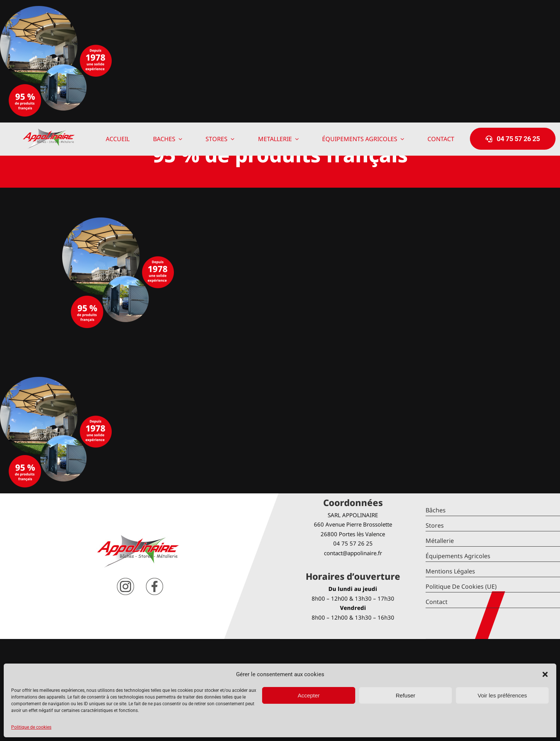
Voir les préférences (502, 695)
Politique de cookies (31, 727)
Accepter (308, 695)
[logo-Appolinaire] (49, 131)
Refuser (406, 695)
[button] (545, 674)
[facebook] (155, 581)
